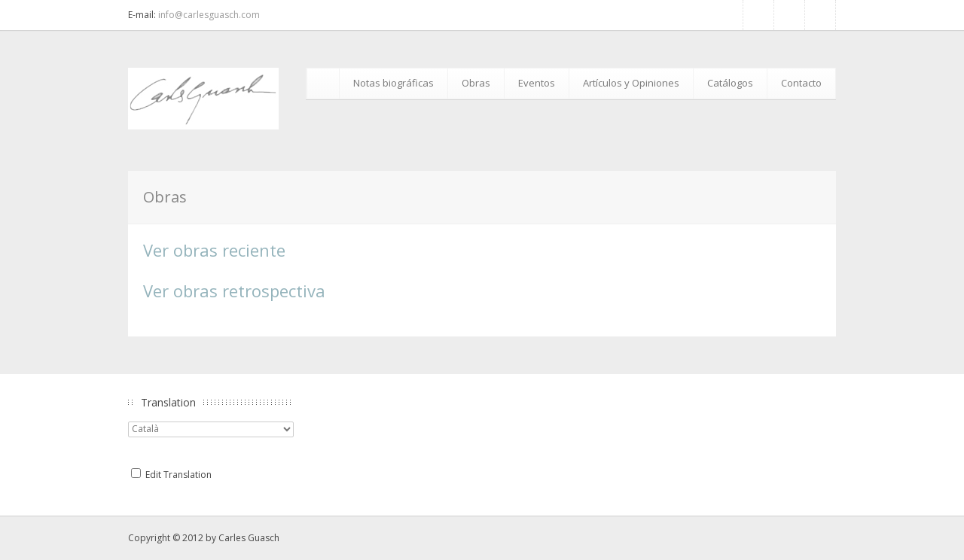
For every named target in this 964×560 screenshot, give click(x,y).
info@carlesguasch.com (209, 15)
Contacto (801, 83)
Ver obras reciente (214, 250)
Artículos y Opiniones (631, 83)
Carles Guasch (249, 538)
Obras (476, 83)
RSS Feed (789, 15)
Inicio (325, 84)
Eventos (537, 83)
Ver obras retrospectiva (234, 291)
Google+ (820, 15)
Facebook (758, 15)
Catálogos (730, 83)
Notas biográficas (394, 83)
